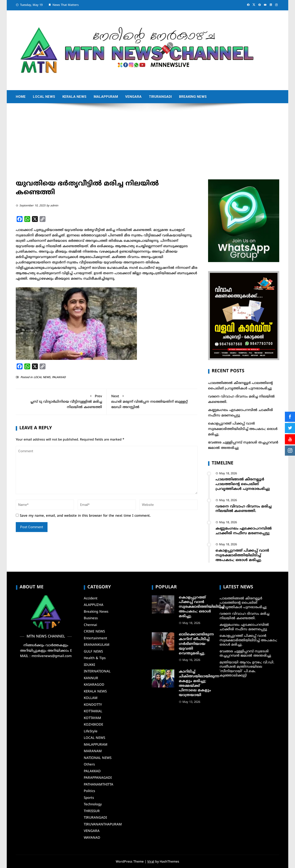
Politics (89, 791)
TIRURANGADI (160, 97)
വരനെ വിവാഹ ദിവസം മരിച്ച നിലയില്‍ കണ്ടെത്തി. (244, 509)
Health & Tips (95, 658)
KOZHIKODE (93, 725)
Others (89, 765)
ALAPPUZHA (94, 605)
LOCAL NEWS (44, 97)
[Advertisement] (147, 146)
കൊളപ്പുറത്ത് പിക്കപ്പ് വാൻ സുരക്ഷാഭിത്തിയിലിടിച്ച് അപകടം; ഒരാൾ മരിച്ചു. (243, 429)
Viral (151, 862)
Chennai (90, 625)
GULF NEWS (93, 652)
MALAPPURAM (106, 97)
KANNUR (91, 678)
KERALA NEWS (74, 97)
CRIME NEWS (94, 632)
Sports (89, 798)
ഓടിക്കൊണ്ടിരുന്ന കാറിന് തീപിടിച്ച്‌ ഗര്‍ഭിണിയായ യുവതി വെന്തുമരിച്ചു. (196, 644)
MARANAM (93, 751)
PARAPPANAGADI (98, 778)
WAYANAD (92, 838)
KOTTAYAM (92, 718)
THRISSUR (92, 811)
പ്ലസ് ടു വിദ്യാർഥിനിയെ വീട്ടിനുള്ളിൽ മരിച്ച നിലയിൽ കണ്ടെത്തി (61, 401)
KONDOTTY (93, 705)
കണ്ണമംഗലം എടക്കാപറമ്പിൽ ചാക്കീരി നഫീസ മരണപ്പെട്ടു (244, 531)
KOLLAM (91, 698)
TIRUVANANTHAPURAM (103, 825)
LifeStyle (91, 732)
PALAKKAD (59, 378)
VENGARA (133, 97)
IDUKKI (89, 665)
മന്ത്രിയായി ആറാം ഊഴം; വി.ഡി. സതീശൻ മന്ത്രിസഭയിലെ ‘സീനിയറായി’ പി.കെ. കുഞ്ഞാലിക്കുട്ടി (247, 669)
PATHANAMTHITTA (99, 785)
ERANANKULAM (97, 645)
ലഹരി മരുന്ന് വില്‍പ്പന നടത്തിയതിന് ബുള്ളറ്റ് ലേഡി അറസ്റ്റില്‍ (152, 401)
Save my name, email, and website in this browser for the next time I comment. (85, 516)
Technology (93, 805)
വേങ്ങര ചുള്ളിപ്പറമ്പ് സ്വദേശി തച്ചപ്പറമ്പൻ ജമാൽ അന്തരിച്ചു (245, 654)
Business (91, 618)
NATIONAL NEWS (98, 758)
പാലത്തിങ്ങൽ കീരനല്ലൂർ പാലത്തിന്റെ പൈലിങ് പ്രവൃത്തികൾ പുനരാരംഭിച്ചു (243, 484)
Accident (91, 599)
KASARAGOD (94, 685)
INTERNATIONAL (97, 672)
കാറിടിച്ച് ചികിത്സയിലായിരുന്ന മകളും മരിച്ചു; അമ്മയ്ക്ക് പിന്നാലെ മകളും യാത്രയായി (199, 683)
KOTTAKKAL (93, 712)
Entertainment (95, 638)
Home (21, 97)
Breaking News (193, 97)
